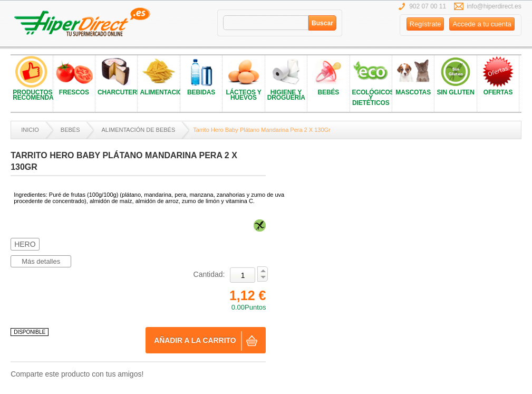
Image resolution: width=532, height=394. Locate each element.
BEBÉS (70, 130)
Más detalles (41, 261)
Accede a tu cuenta (482, 24)
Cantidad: (209, 274)
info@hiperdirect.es (494, 6)
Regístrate (425, 24)
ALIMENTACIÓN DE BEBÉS (138, 130)
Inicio (30, 130)
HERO (25, 244)
